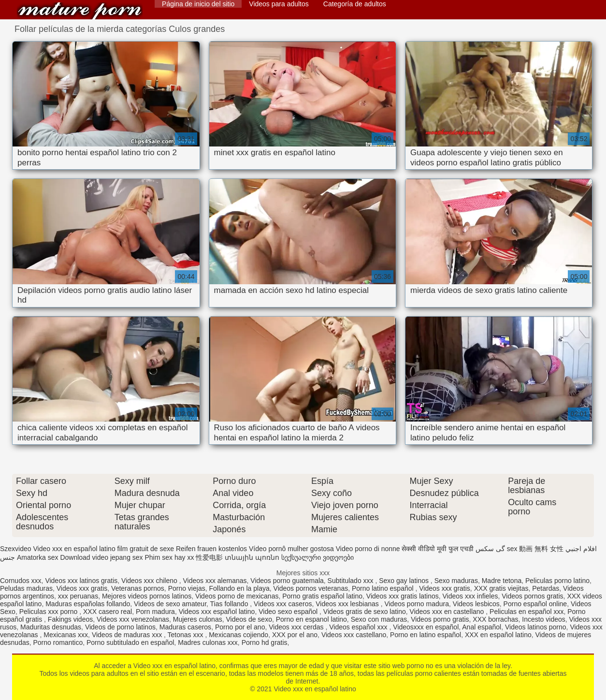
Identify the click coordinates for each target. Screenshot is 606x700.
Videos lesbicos (476, 604)
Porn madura (155, 612)
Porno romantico (58, 642)
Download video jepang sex (101, 557)
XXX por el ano (295, 635)
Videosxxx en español (426, 627)
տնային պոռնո (252, 557)
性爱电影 (209, 557)
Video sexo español (289, 612)
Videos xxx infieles (470, 596)
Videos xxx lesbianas (348, 604)
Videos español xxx (359, 627)
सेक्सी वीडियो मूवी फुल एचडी (438, 549)
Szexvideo (16, 549)
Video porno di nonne (368, 549)
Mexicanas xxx (66, 635)
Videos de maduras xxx (128, 635)
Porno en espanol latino (311, 619)
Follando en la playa (239, 588)
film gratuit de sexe (146, 549)
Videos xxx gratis (82, 588)
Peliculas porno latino (557, 581)
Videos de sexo (249, 619)
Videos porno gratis (440, 619)
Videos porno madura (417, 604)
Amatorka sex (38, 557)
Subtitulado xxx (352, 581)
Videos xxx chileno (150, 581)
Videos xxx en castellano (448, 612)
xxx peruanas (78, 596)
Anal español (482, 627)
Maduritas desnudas (51, 627)
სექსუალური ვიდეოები (317, 557)
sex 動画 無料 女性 (535, 549)
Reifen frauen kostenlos (211, 549)
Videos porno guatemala (287, 581)
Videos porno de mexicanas (237, 596)
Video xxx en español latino (80, 11)
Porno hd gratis (265, 642)
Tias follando (230, 604)
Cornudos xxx (21, 581)
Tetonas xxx (187, 635)
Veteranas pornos (138, 588)
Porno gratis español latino (322, 596)
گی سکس (490, 549)
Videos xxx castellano (354, 635)
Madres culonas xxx (208, 642)
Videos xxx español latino (217, 612)
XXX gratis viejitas (501, 588)
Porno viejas (187, 588)
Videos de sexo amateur (170, 604)
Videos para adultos (279, 4)
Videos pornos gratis (532, 596)
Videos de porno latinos (120, 627)
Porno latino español (384, 588)
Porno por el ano (240, 627)
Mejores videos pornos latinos (147, 596)
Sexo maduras (456, 581)
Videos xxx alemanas (215, 581)
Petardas (546, 588)
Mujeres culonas (198, 619)
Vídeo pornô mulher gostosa (291, 549)
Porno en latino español (426, 635)
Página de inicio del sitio (198, 4)
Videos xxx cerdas (297, 627)
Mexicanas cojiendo (238, 635)
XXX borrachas (495, 619)
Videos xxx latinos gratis (81, 581)
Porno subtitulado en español (130, 642)
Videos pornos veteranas (311, 588)
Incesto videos (544, 619)
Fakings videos (70, 619)
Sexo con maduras (379, 619)
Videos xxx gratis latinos (403, 596)
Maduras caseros (185, 627)
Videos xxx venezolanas (133, 619)
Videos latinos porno (536, 627)
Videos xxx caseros (283, 604)
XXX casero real (108, 612)
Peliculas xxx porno (50, 612)
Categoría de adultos (355, 4)
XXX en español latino (498, 635)
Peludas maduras (26, 588)
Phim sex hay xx (170, 557)
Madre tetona (502, 581)
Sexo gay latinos (405, 581)
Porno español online (535, 604)
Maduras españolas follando (88, 604)
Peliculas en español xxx (527, 612)
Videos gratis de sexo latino (365, 612)
